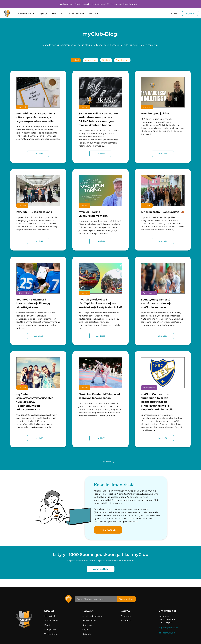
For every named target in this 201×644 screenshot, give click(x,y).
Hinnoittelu (58, 13)
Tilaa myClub (108, 530)
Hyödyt (43, 13)
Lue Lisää (38, 154)
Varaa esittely (101, 569)
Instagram (126, 621)
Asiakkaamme (76, 13)
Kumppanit (50, 630)
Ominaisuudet (26, 13)
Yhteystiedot (51, 634)
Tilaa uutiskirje (126, 599)
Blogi (47, 625)
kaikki (76, 60)
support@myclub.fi (169, 628)
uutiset (106, 60)
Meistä (94, 13)
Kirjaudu (190, 13)
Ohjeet (174, 13)
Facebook (126, 616)
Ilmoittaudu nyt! (132, 4)
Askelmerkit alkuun (92, 616)
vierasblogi (91, 60)
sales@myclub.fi (167, 633)
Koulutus (87, 625)
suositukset (122, 60)
